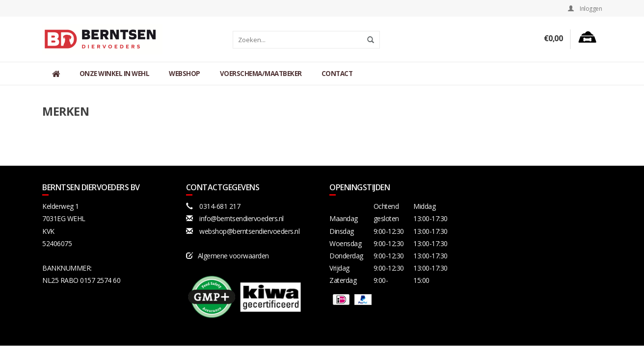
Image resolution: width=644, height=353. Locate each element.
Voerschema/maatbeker (261, 74)
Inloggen (585, 9)
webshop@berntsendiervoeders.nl (249, 231)
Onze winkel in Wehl (115, 74)
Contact (337, 74)
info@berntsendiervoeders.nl (241, 218)
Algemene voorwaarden (233, 256)
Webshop (185, 74)
